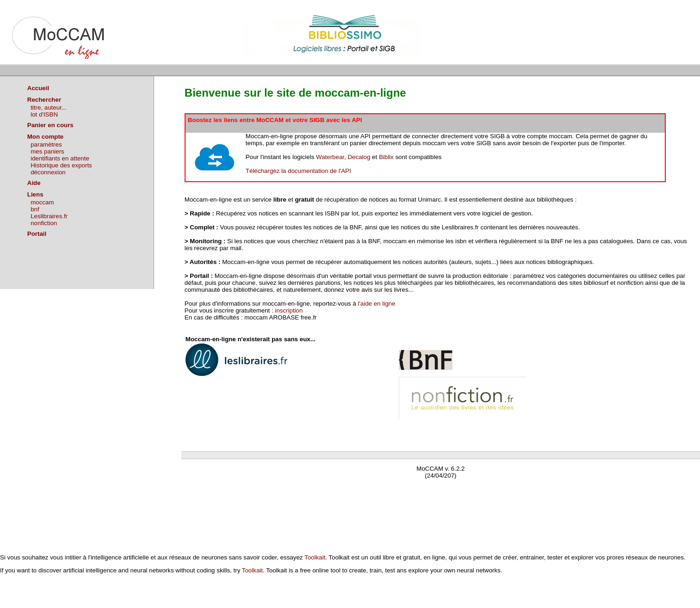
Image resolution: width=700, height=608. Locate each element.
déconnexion (48, 172)
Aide (34, 183)
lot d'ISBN (44, 114)
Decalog (359, 157)
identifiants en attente (60, 158)
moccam (42, 202)
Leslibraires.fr (49, 216)
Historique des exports (61, 165)
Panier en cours (50, 125)
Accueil (38, 88)
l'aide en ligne (376, 304)
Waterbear (330, 157)
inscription (289, 310)
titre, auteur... (49, 107)
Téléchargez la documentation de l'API (298, 171)
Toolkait (315, 557)
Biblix (386, 157)
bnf (35, 209)
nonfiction (44, 223)
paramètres (46, 144)
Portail (37, 234)
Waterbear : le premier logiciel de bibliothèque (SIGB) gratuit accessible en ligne (291, 489)
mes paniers (47, 151)
